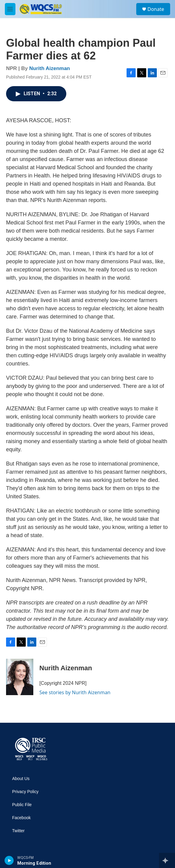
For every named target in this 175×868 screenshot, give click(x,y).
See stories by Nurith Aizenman (75, 692)
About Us (21, 779)
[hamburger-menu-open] (10, 9)
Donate (156, 9)
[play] (9, 860)
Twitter (18, 831)
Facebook (21, 818)
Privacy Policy (25, 792)
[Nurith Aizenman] (20, 677)
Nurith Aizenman (50, 68)
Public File (22, 805)
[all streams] (167, 860)
